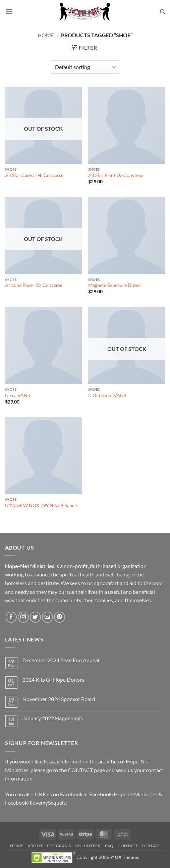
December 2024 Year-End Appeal (61, 660)
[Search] (162, 12)
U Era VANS (17, 395)
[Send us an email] (47, 617)
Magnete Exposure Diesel (115, 285)
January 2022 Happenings (53, 718)
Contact (128, 846)
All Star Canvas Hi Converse (34, 175)
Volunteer (88, 846)
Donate (151, 846)
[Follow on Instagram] (23, 617)
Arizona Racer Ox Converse (34, 285)
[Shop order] (85, 67)
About (35, 846)
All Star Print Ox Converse (116, 175)
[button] (9, 12)
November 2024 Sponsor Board (59, 699)
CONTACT (80, 770)
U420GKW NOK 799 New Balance (41, 505)
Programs (59, 846)
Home (46, 35)
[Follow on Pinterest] (60, 617)
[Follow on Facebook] (11, 617)
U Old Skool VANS (107, 395)
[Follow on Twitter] (35, 617)
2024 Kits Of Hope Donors (53, 679)
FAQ (109, 846)
